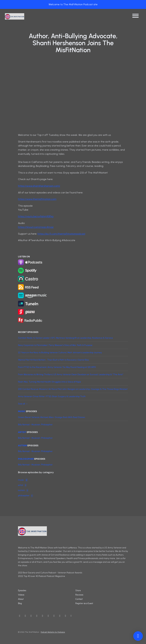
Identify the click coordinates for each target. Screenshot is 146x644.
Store (78, 590)
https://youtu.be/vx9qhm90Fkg (36, 216)
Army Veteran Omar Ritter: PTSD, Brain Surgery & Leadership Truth (52, 396)
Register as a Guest (84, 603)
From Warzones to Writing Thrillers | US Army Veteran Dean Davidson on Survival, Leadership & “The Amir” (71, 374)
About (21, 599)
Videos (21, 595)
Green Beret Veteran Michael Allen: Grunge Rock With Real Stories (51, 417)
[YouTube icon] (20, 616)
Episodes (22, 590)
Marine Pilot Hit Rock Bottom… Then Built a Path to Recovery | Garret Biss (53, 360)
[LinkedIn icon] (54, 616)
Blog (20, 603)
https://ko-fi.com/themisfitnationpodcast (61, 234)
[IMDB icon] (48, 616)
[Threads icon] (43, 616)
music (22, 411)
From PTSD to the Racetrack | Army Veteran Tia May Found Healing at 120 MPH (57, 367)
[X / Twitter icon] (25, 616)
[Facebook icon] (37, 616)
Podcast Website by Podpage (53, 632)
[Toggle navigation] (135, 16)
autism (22, 446)
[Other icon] (71, 616)
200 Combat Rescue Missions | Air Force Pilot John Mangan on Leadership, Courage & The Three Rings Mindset (73, 389)
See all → (23, 404)
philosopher (26, 459)
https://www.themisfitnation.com (37, 199)
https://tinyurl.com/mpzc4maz (36, 227)
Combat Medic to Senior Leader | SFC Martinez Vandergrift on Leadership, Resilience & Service (65, 338)
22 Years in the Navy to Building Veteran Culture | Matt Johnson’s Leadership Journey (60, 353)
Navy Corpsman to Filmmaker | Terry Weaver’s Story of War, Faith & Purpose (55, 345)
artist (22, 432)
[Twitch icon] (60, 616)
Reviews (79, 595)
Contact (79, 599)
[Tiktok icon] (66, 616)
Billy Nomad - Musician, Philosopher (35, 425)
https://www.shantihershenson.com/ (39, 186)
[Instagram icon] (31, 616)
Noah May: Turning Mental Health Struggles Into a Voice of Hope (49, 382)
